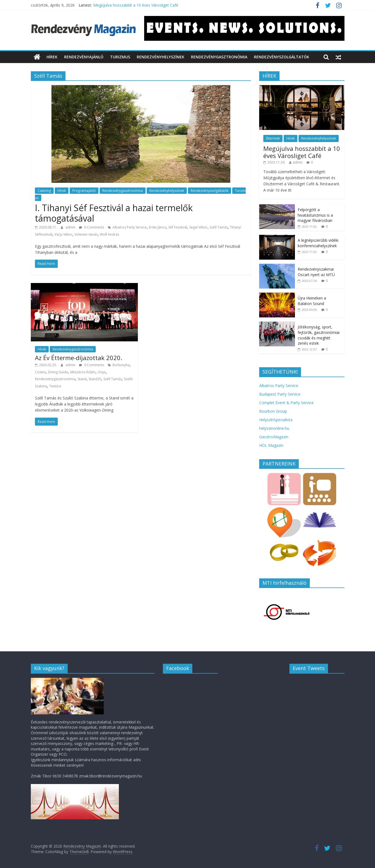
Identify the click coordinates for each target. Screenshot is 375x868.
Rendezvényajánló (84, 57)
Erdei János (158, 227)
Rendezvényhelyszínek (161, 57)
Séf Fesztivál (178, 227)
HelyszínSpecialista (276, 420)
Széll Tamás (219, 227)
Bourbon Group (273, 411)
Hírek (52, 57)
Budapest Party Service (280, 394)
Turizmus (120, 57)
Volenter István (86, 234)
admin (71, 227)
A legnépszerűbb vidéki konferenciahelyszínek (318, 243)
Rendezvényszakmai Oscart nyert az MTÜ (316, 272)
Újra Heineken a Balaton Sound (312, 301)
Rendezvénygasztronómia (219, 57)
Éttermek (273, 138)
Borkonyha (121, 365)
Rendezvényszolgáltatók (282, 57)
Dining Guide (58, 372)
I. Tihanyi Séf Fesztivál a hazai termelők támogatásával (114, 213)
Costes (40, 372)
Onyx (102, 372)
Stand (82, 379)
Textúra (55, 386)
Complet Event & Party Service (286, 403)
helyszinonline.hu (274, 428)
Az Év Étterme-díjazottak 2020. (79, 358)
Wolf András (110, 234)
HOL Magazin (271, 445)
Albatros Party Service (130, 227)
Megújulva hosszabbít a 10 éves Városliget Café (136, 5)
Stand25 (95, 379)
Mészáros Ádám (83, 372)
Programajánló (84, 191)
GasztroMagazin (274, 437)
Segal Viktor (198, 227)
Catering (44, 191)
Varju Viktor (63, 234)
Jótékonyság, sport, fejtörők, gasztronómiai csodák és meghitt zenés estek (319, 335)
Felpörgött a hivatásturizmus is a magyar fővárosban (315, 215)
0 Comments (91, 227)
